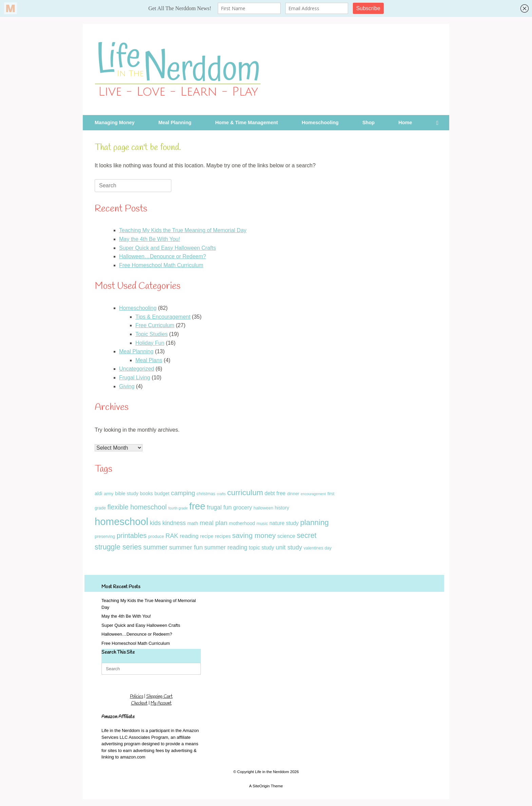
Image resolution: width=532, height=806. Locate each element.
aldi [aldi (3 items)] (98, 493)
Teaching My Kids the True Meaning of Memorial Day (183, 230)
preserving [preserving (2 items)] (105, 536)
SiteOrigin (261, 786)
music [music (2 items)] (262, 523)
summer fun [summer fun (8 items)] (186, 547)
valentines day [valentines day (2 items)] (318, 548)
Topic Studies (151, 334)
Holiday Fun (150, 343)
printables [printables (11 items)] (132, 536)
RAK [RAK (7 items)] (172, 536)
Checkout (139, 703)
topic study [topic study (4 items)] (261, 548)
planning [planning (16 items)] (315, 522)
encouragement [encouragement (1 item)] (313, 494)
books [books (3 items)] (146, 493)
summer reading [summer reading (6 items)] (226, 547)
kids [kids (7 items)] (155, 523)
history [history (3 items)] (282, 508)
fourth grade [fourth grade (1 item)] (178, 508)
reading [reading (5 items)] (189, 536)
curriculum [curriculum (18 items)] (245, 492)
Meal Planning (175, 123)
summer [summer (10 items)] (155, 547)
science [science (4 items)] (286, 536)
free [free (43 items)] (197, 506)
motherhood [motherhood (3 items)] (242, 523)
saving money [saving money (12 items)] (254, 535)
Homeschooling (320, 123)
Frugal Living (135, 378)
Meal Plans (149, 360)
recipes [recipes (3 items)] (223, 536)
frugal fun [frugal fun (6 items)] (219, 507)
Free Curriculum (155, 325)
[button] (439, 123)
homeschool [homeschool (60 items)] (121, 521)
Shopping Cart (159, 697)
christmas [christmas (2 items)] (206, 494)
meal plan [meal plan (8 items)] (214, 523)
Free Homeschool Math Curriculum (161, 265)
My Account (161, 703)
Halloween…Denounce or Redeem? (163, 256)
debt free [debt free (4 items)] (275, 493)
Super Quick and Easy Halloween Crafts (167, 248)
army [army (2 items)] (109, 494)
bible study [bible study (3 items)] (127, 493)
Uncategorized (137, 369)
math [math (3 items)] (193, 523)
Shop (368, 123)
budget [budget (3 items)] (162, 493)
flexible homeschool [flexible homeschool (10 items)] (137, 507)
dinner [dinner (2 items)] (293, 494)
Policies (137, 697)
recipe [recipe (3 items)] (207, 536)
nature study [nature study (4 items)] (284, 523)
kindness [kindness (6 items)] (174, 523)
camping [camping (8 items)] (183, 493)
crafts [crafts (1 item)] (221, 494)
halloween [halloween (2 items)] (263, 508)
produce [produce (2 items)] (156, 536)
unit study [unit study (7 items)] (289, 547)
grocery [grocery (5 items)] (243, 508)
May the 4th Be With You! (150, 239)
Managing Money (115, 123)
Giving (127, 386)
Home (405, 123)
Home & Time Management (246, 123)
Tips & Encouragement (163, 317)
